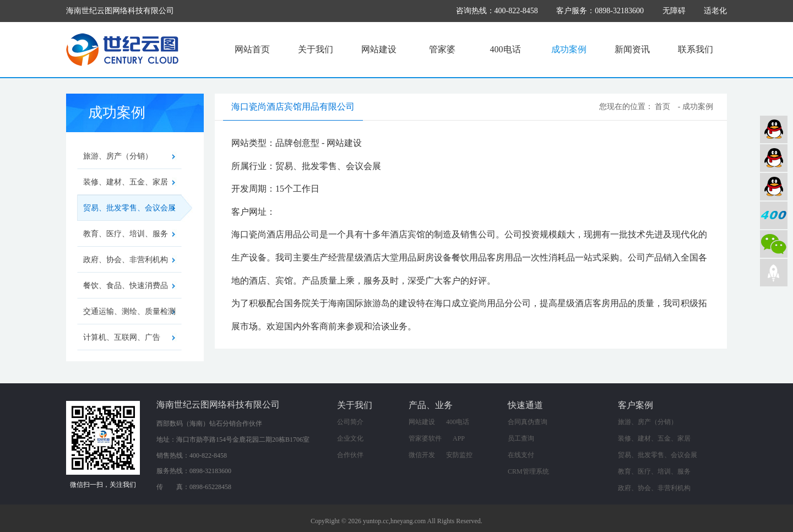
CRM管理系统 (528, 471)
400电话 (506, 49)
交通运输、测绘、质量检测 (129, 311)
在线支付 (521, 455)
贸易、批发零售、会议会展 (132, 208)
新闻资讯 (632, 49)
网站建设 (379, 49)
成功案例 (569, 49)
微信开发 (422, 455)
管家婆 (442, 49)
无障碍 (674, 11)
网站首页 (252, 49)
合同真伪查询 (528, 422)
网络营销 (774, 187)
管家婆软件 (425, 438)
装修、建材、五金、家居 (126, 182)
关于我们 (316, 49)
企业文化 (350, 438)
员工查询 (521, 438)
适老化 (715, 11)
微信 (774, 244)
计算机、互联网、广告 (122, 337)
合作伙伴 (350, 455)
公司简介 (350, 422)
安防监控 (459, 455)
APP (459, 438)
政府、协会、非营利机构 (126, 260)
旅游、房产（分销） (118, 156)
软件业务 (774, 158)
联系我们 (696, 49)
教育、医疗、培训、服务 (126, 234)
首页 (662, 107)
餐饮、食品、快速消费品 (126, 286)
